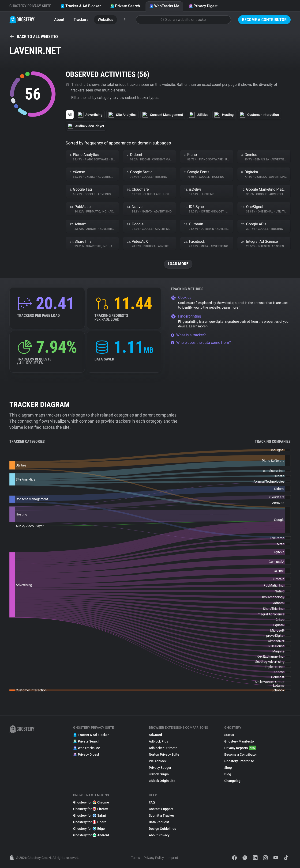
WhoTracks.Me (164, 6)
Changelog (232, 781)
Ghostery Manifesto (239, 741)
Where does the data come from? (201, 343)
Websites (105, 20)
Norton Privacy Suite (164, 754)
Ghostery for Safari (90, 815)
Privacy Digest (203, 6)
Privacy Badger (160, 768)
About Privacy (159, 835)
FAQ (152, 802)
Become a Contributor (264, 20)
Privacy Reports (240, 748)
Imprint (173, 858)
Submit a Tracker (161, 815)
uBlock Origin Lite (162, 781)
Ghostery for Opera (90, 822)
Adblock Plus (158, 741)
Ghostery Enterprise (239, 761)
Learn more (231, 307)
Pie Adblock (158, 761)
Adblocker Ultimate (163, 748)
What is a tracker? (188, 335)
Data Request (159, 822)
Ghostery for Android (91, 835)
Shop (228, 768)
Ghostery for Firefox (90, 809)
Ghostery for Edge (89, 829)
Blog (228, 774)
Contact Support (161, 809)
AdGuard (155, 735)
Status (229, 735)
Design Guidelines (162, 829)
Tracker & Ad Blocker (81, 6)
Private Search (125, 6)
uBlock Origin (159, 774)
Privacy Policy (154, 858)
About (59, 20)
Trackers (81, 20)
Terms (135, 858)
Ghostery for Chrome (91, 802)
